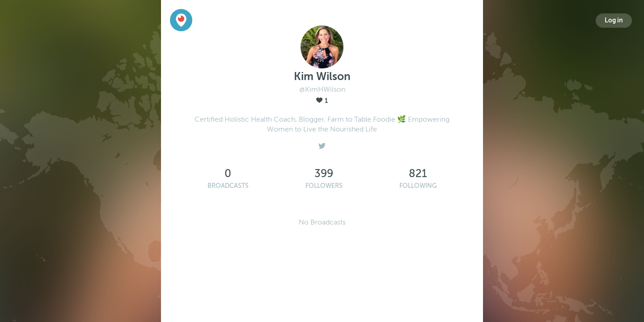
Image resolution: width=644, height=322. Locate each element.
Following (418, 186)
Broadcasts (228, 186)
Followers (324, 186)
